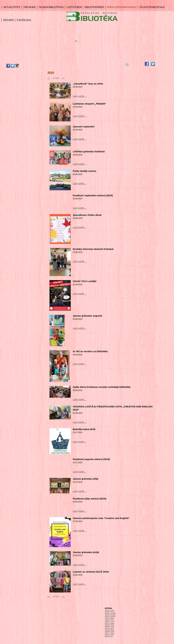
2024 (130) (110, 616)
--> (63, 78)
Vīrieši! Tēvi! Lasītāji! (85, 281)
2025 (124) (110, 613)
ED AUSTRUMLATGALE (151, 7)
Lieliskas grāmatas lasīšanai (89, 151)
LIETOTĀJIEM (73, 7)
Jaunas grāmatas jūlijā (85, 479)
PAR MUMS (29, 7)
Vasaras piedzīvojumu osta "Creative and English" (101, 518)
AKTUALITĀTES (11, 7)
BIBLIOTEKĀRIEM (93, 7)
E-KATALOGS (23, 20)
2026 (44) (109, 611)
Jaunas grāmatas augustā (87, 316)
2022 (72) (109, 621)
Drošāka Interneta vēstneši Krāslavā (93, 249)
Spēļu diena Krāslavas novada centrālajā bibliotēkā (102, 387)
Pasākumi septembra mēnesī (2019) (93, 195)
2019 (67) (109, 628)
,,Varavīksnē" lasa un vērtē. (88, 84)
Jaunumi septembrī (84, 127)
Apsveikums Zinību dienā (87, 215)
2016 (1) (109, 636)
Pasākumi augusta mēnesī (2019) (91, 459)
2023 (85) (109, 618)
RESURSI (7, 20)
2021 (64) (109, 623)
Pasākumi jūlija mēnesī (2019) (90, 499)
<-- (49, 78)
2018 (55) (109, 631)
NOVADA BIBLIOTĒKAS (50, 7)
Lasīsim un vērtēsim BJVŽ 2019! (91, 572)
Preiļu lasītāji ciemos (84, 171)
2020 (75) (109, 626)
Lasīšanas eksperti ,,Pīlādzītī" (89, 104)
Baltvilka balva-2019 (84, 429)
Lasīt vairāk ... (80, 96)
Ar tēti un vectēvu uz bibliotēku (90, 351)
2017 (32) (109, 633)
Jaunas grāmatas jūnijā (86, 552)
